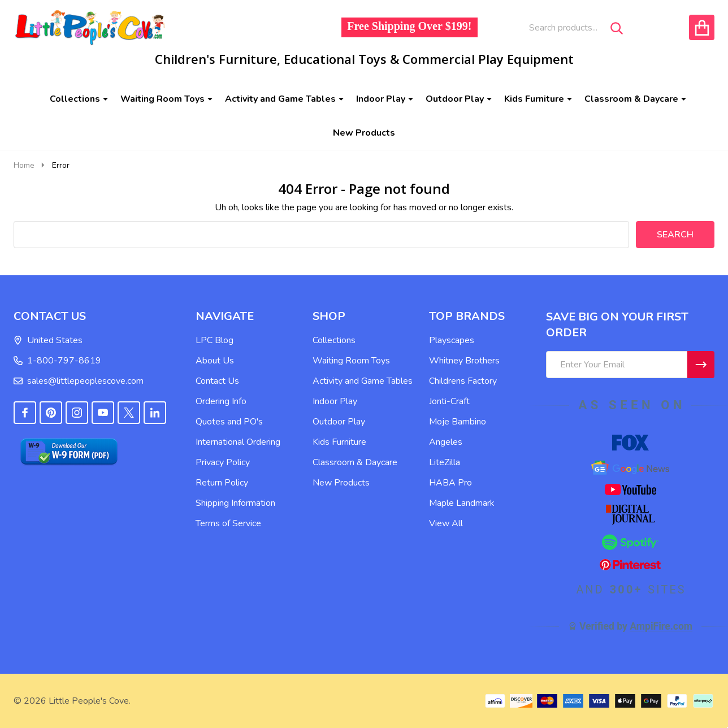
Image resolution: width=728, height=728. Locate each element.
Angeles (446, 442)
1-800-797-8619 (57, 361)
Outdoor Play (455, 99)
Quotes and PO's (229, 422)
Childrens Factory (463, 381)
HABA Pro (450, 483)
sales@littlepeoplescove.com (79, 381)
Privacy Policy (223, 462)
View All (446, 523)
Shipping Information (235, 503)
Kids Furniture (534, 99)
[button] (98, 452)
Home (24, 165)
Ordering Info (221, 401)
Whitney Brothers (464, 361)
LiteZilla (445, 462)
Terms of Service (228, 523)
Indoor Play (381, 99)
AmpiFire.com (661, 626)
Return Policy (222, 483)
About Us (215, 361)
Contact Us (217, 381)
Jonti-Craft (449, 401)
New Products (364, 133)
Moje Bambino (458, 422)
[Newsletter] (701, 365)
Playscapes (452, 340)
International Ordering (238, 442)
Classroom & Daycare (631, 99)
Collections (75, 99)
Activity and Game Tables (280, 99)
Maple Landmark (462, 503)
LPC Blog (214, 340)
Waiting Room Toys (162, 99)
